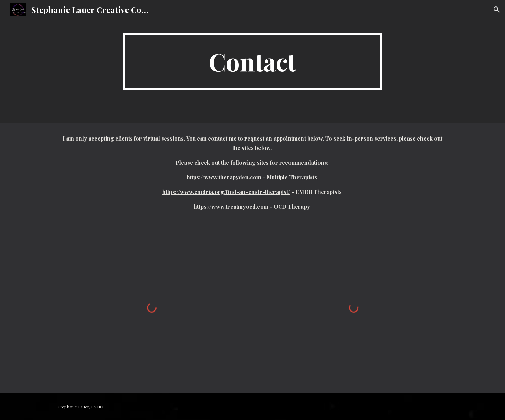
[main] (253, 61)
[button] (497, 10)
